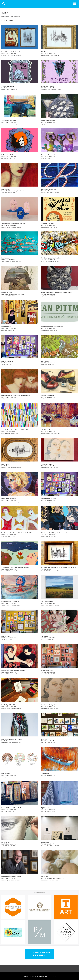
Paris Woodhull (6, 774)
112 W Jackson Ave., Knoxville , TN (15, 191)
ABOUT (42, 976)
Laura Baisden (45, 361)
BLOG (54, 976)
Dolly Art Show (6, 636)
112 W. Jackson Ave (50, 225)
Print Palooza (5, 258)
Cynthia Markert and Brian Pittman (11, 877)
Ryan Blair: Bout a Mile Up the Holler (12, 739)
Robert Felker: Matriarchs (9, 499)
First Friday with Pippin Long (49, 705)
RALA (3, 191)
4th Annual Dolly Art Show (48, 499)
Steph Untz (44, 739)
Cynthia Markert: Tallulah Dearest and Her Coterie (15, 396)
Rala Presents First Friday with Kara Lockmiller (54, 533)
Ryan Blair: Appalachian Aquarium (51, 258)
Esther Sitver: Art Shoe (48, 396)
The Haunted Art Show (8, 86)
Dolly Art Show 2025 (7, 155)
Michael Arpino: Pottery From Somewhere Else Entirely (57, 292)
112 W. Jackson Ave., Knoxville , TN (54, 878)
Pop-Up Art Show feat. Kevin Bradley (12, 808)
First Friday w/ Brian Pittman (10, 705)
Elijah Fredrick (45, 808)
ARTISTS (35, 976)
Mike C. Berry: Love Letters (49, 189)
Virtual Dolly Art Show (47, 670)
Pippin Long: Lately (47, 464)
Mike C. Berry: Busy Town (48, 430)
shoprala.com (5, 17)
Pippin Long (44, 636)
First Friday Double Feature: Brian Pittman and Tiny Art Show (58, 567)
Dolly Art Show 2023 (7, 361)
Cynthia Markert (6, 189)
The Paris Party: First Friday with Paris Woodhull (15, 567)
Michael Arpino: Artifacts (48, 121)
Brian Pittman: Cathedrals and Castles (52, 327)
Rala (3, 54)
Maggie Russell (6, 842)
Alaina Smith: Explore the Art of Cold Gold (13, 224)
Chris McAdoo (45, 774)
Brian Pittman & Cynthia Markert (11, 52)
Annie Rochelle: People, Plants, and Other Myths (15, 430)
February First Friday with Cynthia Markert (13, 670)
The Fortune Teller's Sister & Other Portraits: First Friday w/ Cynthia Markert (23, 533)
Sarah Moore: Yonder (47, 602)
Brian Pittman (45, 52)
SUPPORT (48, 976)
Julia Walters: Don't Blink (9, 121)
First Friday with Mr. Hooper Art (10, 602)
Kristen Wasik (45, 842)
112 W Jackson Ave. (50, 191)
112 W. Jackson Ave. (15, 17)
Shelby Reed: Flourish (47, 86)
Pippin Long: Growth (7, 292)
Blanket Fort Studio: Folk (48, 155)
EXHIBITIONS (27, 976)
